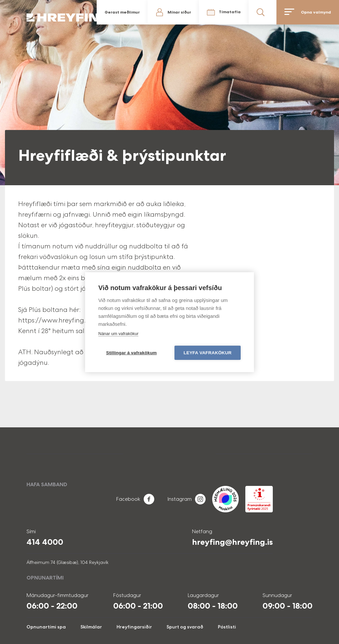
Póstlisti (227, 627)
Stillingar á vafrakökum (131, 353)
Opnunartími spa (46, 627)
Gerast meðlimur (122, 12)
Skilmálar (91, 627)
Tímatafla (230, 12)
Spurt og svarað (185, 627)
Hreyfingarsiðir (134, 627)
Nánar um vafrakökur (118, 334)
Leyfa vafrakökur (208, 353)
